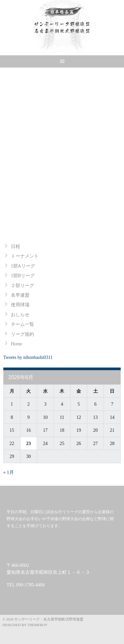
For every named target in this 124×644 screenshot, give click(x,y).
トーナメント (25, 256)
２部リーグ (22, 286)
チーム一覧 (22, 324)
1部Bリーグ (23, 276)
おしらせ (20, 315)
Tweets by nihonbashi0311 (28, 357)
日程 (16, 247)
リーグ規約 (22, 334)
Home (17, 344)
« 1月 (9, 472)
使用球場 (20, 305)
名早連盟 (20, 295)
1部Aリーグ (23, 266)
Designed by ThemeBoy (25, 625)
